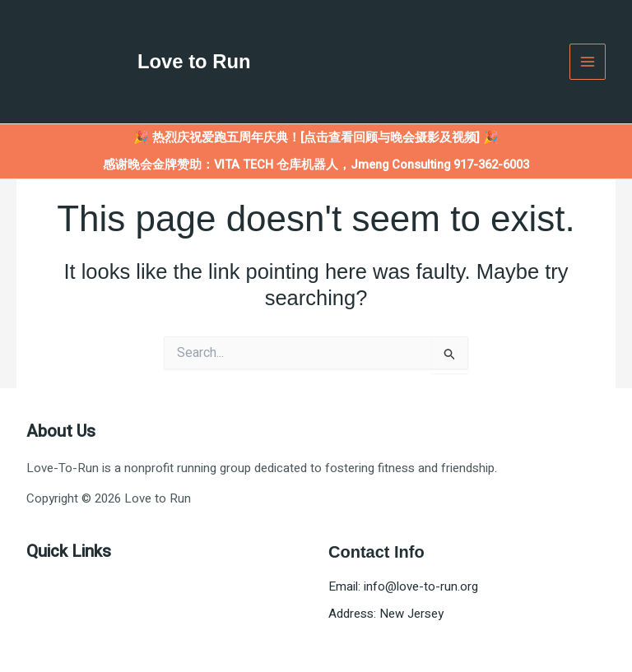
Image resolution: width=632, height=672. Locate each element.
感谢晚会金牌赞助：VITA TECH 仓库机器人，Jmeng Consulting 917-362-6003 (316, 165)
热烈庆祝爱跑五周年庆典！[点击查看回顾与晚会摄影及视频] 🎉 (325, 137)
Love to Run (195, 61)
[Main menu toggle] (588, 62)
